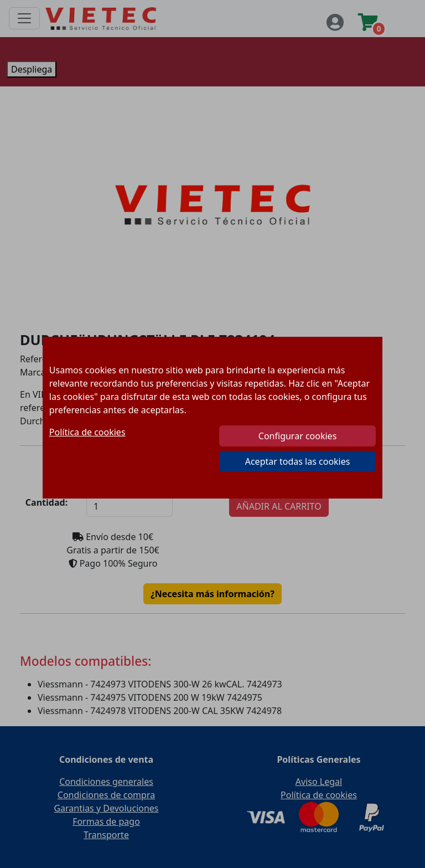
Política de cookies (87, 432)
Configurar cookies (297, 436)
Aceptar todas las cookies (298, 461)
